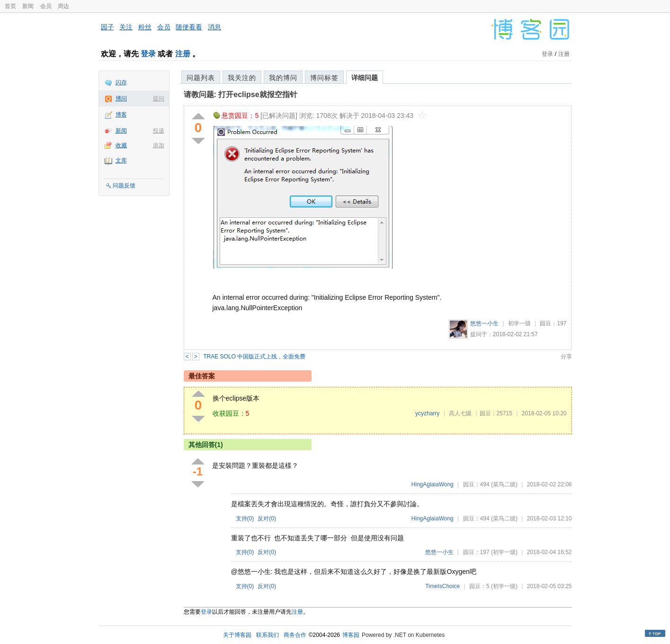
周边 (63, 6)
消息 (214, 27)
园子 (107, 27)
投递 (159, 131)
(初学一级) (504, 552)
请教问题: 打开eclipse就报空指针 (241, 94)
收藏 (121, 145)
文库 (121, 161)
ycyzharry (427, 413)
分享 (566, 357)
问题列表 (201, 78)
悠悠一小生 (484, 323)
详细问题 (365, 78)
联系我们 (268, 635)
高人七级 (460, 413)
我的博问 (283, 78)
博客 (121, 115)
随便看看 (189, 27)
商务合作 (295, 635)
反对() (267, 519)
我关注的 (242, 78)
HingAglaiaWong (433, 484)
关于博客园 (237, 635)
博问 (121, 98)
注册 (183, 54)
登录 (148, 54)
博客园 (351, 635)
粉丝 (145, 27)
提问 (159, 98)
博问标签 (324, 78)
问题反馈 (124, 186)
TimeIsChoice (442, 586)
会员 (46, 6)
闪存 (121, 82)
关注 (126, 27)
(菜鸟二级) (504, 484)
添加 (159, 145)
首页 (10, 6)
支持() (245, 519)
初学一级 (519, 323)
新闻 (28, 6)
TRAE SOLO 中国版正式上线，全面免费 (254, 357)
